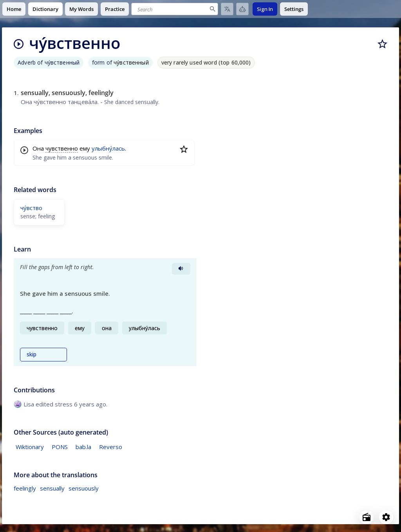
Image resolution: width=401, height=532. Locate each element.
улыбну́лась (108, 148)
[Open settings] (386, 517)
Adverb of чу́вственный (49, 62)
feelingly (25, 488)
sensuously (84, 488)
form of (120, 62)
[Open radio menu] (367, 517)
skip (32, 354)
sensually (52, 488)
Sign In (265, 9)
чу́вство (31, 208)
